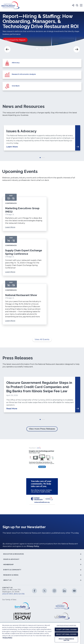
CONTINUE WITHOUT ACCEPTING (66, 625)
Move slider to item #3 (44, 49)
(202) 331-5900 (8, 594)
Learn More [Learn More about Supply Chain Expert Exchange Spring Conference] (10, 272)
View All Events (42, 339)
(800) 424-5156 (19, 594)
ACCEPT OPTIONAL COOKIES (66, 630)
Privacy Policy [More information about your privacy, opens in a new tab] (7, 638)
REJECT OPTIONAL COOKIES (66, 634)
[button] (77, 5)
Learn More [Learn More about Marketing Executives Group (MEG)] (10, 227)
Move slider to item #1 (37, 49)
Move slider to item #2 (40, 49)
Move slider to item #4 (47, 49)
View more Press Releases (42, 429)
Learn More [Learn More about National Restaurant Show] (10, 321)
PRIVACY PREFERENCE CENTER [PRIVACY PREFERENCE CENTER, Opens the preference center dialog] (66, 640)
